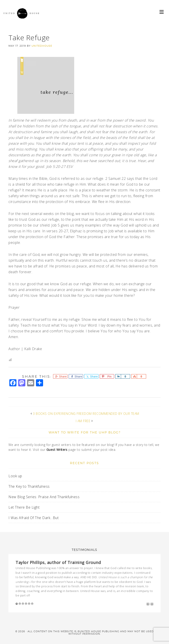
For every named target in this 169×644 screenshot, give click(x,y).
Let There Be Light (24, 507)
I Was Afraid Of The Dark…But (34, 518)
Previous (148, 604)
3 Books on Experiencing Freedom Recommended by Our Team (86, 414)
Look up (16, 476)
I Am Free (83, 421)
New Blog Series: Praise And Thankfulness (44, 497)
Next (152, 604)
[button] (162, 12)
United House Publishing (22, 18)
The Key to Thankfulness (29, 486)
